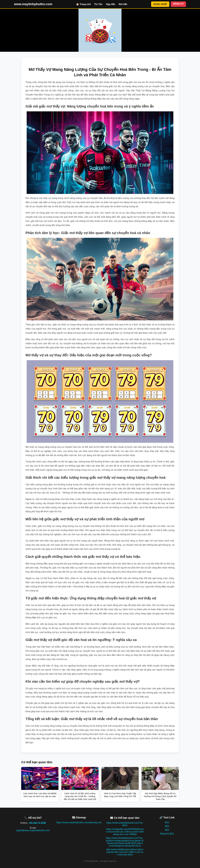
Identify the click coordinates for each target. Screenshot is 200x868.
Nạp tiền (111, 4)
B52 (167, 822)
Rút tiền (123, 4)
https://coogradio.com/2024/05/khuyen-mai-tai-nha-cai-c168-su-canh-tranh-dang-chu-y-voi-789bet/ (125, 832)
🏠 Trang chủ (83, 4)
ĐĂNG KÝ (178, 4)
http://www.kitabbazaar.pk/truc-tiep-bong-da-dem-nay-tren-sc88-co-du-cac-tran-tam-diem (125, 852)
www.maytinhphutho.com (33, 4)
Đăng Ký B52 (167, 834)
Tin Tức (98, 4)
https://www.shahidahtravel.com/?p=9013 (125, 824)
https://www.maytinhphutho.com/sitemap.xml (79, 822)
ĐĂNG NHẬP (160, 4)
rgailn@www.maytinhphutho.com (33, 830)
